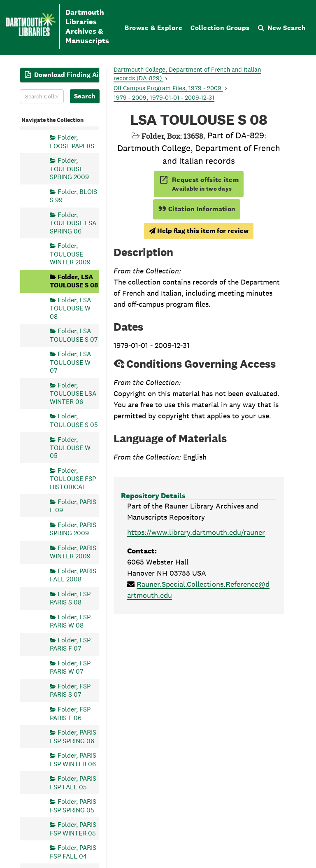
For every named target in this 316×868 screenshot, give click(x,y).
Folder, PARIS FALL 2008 (73, 575)
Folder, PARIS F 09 (73, 506)
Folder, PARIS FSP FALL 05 (73, 783)
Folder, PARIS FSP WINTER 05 (73, 829)
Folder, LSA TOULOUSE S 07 (74, 335)
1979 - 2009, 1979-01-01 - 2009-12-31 (164, 97)
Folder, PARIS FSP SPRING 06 (73, 736)
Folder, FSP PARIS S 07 (70, 690)
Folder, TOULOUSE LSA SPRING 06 (73, 223)
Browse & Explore (153, 28)
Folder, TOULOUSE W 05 (70, 448)
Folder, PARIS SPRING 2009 (73, 529)
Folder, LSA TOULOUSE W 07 (70, 362)
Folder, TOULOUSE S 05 (74, 420)
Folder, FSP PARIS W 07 (70, 667)
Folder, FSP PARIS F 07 (70, 644)
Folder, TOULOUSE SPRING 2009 (69, 169)
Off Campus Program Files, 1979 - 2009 (168, 88)
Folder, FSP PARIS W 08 (70, 621)
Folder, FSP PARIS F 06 (70, 713)
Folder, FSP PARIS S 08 (70, 598)
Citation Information (197, 209)
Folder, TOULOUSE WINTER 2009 (70, 254)
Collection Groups (220, 28)
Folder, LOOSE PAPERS (72, 141)
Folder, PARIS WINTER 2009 (73, 552)
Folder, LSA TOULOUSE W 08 (70, 308)
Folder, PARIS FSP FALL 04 (73, 852)
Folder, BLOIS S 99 (73, 196)
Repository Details (153, 496)
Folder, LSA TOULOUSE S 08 (74, 281)
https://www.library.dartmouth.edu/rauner (196, 532)
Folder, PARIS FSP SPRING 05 (73, 806)
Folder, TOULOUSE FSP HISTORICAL (73, 479)
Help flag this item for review (199, 231)
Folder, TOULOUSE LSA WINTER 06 (73, 393)
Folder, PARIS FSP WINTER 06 (73, 759)
